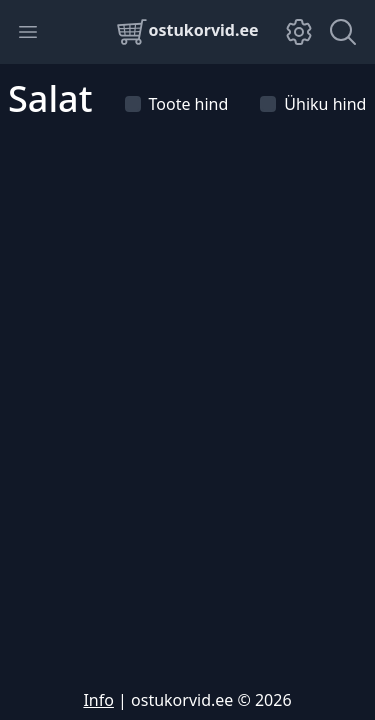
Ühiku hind (313, 104)
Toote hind (177, 104)
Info (98, 700)
